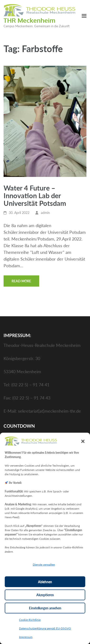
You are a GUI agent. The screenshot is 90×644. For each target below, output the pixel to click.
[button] (83, 441)
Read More (21, 281)
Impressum (26, 637)
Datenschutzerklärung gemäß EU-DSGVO (45, 628)
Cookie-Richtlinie (30, 620)
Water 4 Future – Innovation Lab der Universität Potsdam (35, 195)
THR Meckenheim (29, 20)
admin (45, 213)
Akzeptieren (45, 595)
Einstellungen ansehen (45, 608)
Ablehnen (45, 582)
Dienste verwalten (44, 565)
